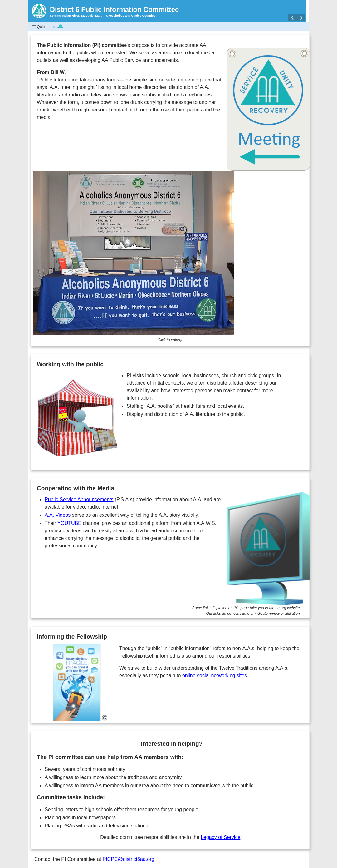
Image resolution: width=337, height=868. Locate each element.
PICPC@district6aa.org (129, 859)
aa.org (281, 608)
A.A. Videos (58, 515)
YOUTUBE (69, 523)
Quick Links (47, 27)
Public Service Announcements (79, 499)
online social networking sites (215, 676)
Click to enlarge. (171, 340)
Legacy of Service (220, 837)
